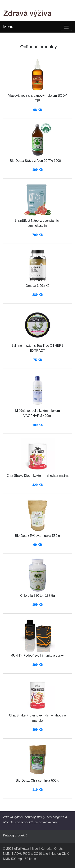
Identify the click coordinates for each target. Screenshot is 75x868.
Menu (8, 27)
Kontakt (46, 849)
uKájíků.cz (22, 849)
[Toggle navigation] (66, 27)
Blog (35, 849)
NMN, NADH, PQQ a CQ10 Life (25, 854)
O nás (58, 849)
